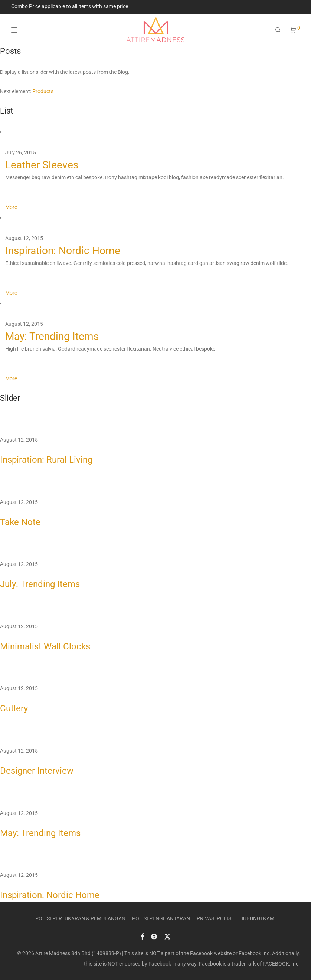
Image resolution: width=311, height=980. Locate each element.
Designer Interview (37, 771)
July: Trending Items (40, 584)
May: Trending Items (52, 336)
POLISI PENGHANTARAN (161, 918)
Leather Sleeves (42, 165)
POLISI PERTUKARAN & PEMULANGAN (80, 918)
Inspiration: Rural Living (46, 460)
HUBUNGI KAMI (258, 918)
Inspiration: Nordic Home (63, 251)
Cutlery (14, 708)
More (11, 207)
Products (43, 91)
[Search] (278, 30)
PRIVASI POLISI (215, 918)
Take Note (20, 522)
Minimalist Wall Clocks (45, 646)
